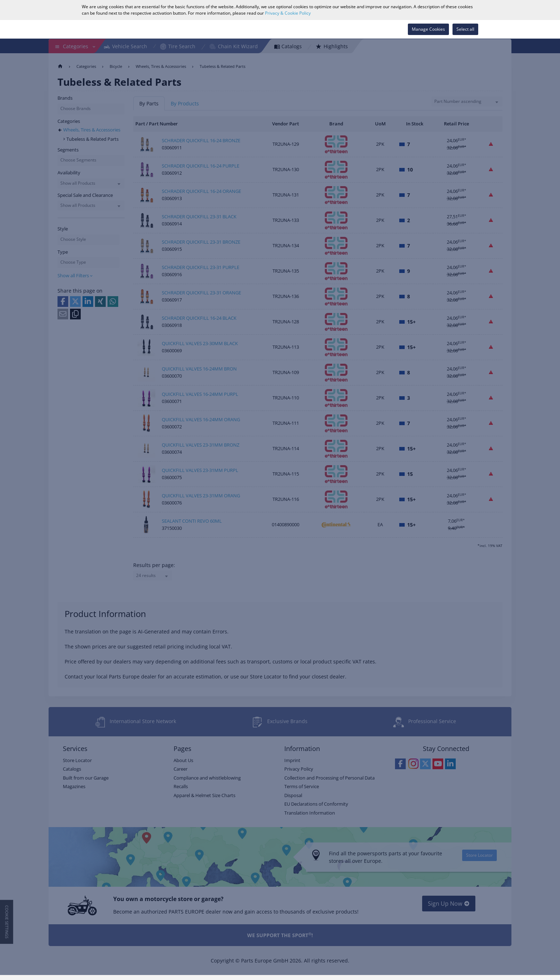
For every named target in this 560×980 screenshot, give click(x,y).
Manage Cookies (428, 29)
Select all (465, 29)
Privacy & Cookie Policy (288, 13)
